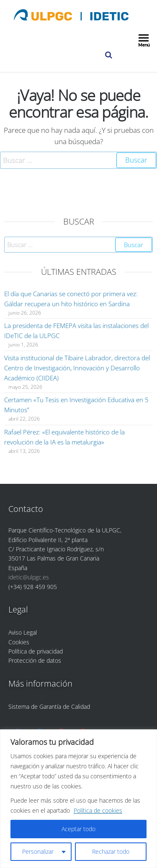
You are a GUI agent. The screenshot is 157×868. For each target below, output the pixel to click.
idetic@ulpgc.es (29, 577)
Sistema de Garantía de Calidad (49, 707)
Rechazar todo (111, 851)
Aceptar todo (78, 829)
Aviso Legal (23, 632)
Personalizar (38, 851)
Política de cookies (98, 810)
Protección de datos (35, 660)
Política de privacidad (36, 651)
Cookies (19, 642)
